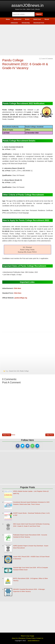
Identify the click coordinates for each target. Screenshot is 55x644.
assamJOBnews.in (27, 5)
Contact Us (40, 638)
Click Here (17, 288)
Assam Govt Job (14, 371)
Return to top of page (27, 636)
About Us (15, 638)
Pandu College (24, 371)
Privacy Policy (31, 638)
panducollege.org (21, 298)
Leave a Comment (47, 59)
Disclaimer (22, 638)
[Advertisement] (27, 40)
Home (13, 435)
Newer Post (7, 435)
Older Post (50, 435)
